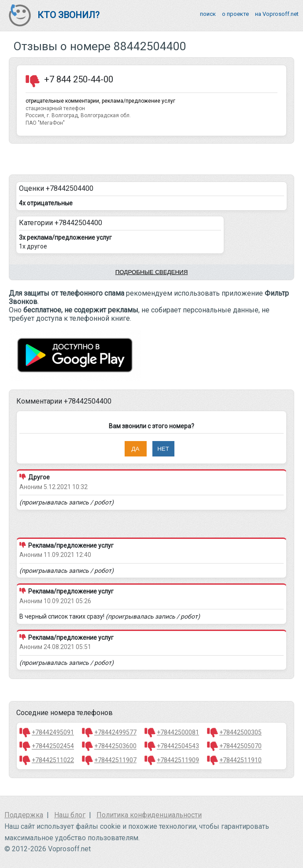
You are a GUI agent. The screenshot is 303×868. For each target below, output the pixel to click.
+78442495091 (53, 732)
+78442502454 (53, 746)
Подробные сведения (152, 272)
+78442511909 (178, 760)
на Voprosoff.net (277, 14)
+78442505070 (240, 746)
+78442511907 (115, 760)
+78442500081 (178, 732)
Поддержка (24, 815)
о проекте (235, 14)
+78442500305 (240, 732)
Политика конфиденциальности (149, 815)
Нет (163, 449)
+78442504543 (178, 746)
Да (136, 449)
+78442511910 (240, 760)
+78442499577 (115, 732)
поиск (208, 14)
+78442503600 (115, 746)
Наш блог (70, 815)
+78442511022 (53, 760)
